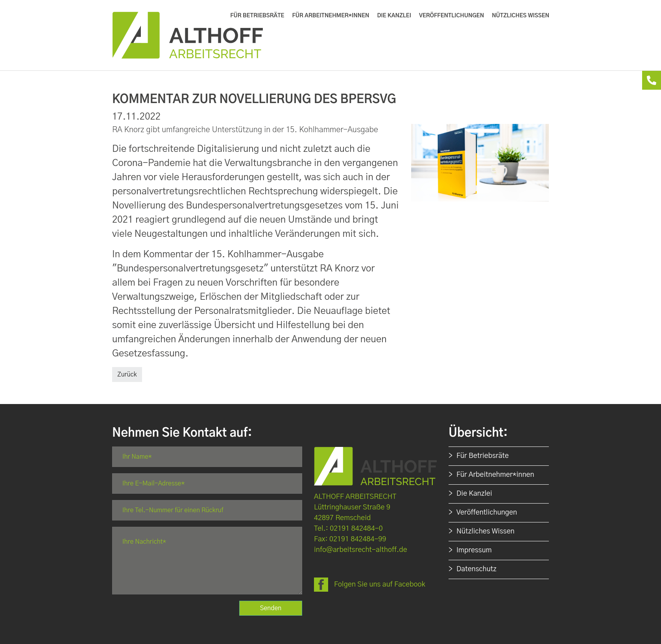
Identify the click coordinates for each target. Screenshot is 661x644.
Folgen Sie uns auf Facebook (380, 585)
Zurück (127, 375)
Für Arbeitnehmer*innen (495, 475)
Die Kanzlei (474, 494)
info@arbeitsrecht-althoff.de (361, 550)
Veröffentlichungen (487, 513)
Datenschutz (476, 569)
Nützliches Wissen (486, 531)
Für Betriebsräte (483, 456)
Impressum (474, 550)
